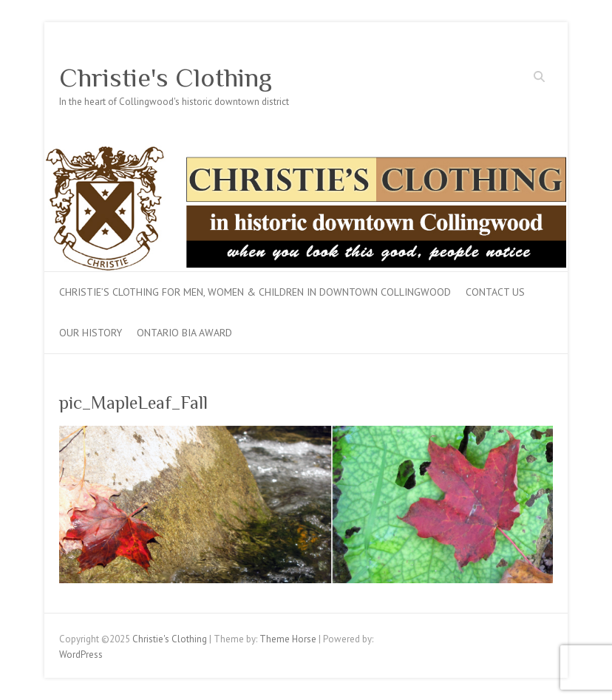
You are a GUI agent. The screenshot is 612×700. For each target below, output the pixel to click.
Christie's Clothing (166, 78)
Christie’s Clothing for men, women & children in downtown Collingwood (255, 292)
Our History (91, 333)
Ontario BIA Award (184, 333)
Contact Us (495, 292)
